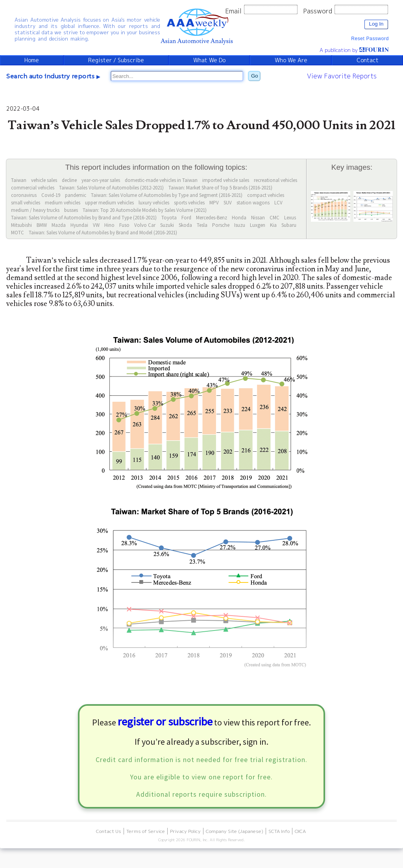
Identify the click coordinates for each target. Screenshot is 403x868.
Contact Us (109, 831)
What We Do (209, 60)
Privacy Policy (185, 831)
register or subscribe (165, 721)
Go (255, 76)
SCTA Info (279, 831)
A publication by (354, 50)
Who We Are (291, 60)
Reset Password (370, 39)
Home (32, 60)
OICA (300, 831)
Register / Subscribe (116, 60)
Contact (368, 60)
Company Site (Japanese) (235, 831)
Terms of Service (146, 831)
